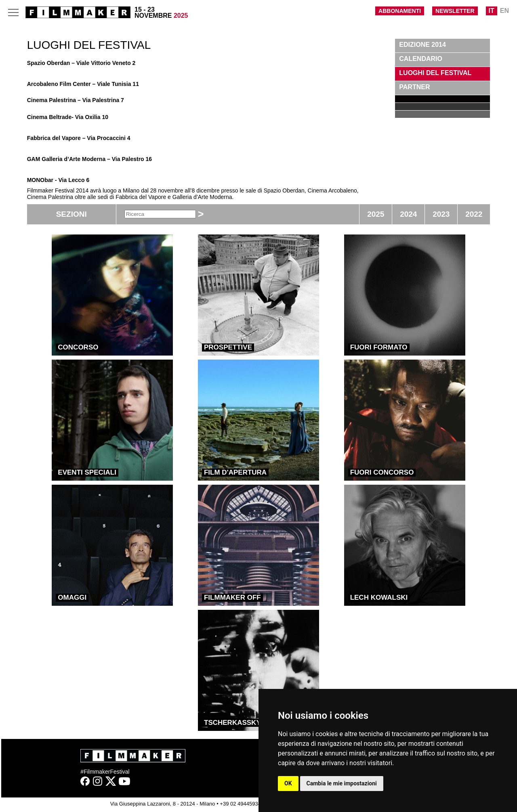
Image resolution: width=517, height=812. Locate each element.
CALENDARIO (421, 59)
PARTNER (414, 87)
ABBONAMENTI (400, 11)
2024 (408, 214)
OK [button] (288, 783)
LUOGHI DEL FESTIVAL (435, 73)
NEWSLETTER (455, 11)
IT (492, 11)
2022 (474, 214)
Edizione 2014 (422, 45)
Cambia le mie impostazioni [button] (342, 783)
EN (504, 11)
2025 (376, 214)
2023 (441, 214)
